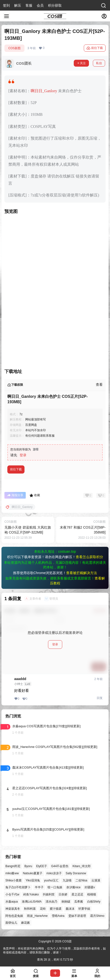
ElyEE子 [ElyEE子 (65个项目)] (42, 866)
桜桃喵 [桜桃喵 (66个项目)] (92, 895)
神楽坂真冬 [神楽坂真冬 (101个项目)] (13, 909)
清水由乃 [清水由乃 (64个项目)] (51, 902)
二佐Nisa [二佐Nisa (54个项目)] (81, 880)
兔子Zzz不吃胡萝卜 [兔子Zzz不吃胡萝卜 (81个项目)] (18, 888)
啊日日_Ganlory (44, 91)
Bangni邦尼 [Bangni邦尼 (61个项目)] (13, 866)
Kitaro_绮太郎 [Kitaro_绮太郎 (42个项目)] (82, 866)
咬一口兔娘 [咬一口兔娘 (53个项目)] (55, 888)
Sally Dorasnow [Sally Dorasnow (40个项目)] (76, 873)
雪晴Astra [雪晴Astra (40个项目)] (58, 916)
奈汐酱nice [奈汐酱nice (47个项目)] (73, 888)
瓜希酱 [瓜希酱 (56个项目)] (79, 902)
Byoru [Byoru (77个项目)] (28, 866)
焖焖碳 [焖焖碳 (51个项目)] (66, 902)
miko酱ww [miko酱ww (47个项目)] (12, 873)
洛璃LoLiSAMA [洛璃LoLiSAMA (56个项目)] (32, 902)
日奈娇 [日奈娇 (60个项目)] (63, 895)
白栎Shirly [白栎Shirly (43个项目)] (94, 902)
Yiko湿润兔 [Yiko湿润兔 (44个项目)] (33, 880)
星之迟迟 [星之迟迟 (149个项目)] (77, 895)
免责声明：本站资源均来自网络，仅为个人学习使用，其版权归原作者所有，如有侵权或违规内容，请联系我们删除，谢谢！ (54, 951)
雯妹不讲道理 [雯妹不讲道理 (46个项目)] (77, 916)
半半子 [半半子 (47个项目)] (39, 888)
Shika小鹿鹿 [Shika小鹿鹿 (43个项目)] (13, 880)
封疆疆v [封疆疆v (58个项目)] (90, 888)
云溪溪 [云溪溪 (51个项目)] (96, 880)
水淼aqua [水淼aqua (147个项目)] (12, 902)
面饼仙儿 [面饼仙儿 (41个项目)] (11, 923)
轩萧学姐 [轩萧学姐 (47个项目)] (84, 909)
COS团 (67, 941)
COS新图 (14, 48)
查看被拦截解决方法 (82, 573)
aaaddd (20, 679)
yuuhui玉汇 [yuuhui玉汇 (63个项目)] (51, 880)
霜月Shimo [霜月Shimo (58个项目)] (97, 916)
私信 (99, 63)
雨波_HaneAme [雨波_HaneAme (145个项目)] (37, 916)
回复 (100, 698)
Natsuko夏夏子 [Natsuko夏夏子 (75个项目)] (33, 873)
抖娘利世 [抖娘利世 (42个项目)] (49, 895)
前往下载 (95, 48)
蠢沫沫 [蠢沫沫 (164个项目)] (70, 909)
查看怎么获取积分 (89, 557)
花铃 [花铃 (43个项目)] (43, 909)
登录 (23, 455)
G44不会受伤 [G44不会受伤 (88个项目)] (60, 866)
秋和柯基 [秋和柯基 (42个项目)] (30, 909)
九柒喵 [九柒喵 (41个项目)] (67, 880)
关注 (81, 63)
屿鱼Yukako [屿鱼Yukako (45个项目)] (31, 895)
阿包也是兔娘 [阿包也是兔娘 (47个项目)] (14, 916)
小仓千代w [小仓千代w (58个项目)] (12, 895)
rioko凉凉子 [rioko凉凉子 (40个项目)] (54, 873)
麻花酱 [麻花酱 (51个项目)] (25, 923)
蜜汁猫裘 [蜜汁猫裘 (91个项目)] (56, 909)
